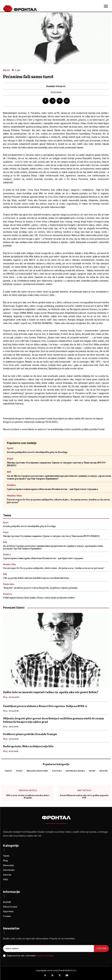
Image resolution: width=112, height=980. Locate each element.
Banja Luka (9, 584)
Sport (10, 448)
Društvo (11, 485)
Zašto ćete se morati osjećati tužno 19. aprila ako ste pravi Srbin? (51, 692)
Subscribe (101, 948)
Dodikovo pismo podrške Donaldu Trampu (30, 734)
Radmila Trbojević (56, 87)
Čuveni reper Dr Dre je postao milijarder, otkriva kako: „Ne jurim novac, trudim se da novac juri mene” (59, 501)
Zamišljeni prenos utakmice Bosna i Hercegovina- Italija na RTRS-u (45, 706)
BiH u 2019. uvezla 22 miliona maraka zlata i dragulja (28, 797)
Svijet (10, 459)
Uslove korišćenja (45, 956)
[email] (48, 948)
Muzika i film (14, 496)
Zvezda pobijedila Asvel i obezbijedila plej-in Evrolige (37, 452)
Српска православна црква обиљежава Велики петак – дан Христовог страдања (52, 489)
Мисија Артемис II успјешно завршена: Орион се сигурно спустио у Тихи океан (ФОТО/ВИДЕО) (56, 464)
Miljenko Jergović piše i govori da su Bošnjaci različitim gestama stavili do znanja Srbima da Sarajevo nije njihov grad (53, 720)
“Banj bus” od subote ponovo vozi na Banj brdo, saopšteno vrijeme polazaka (40, 588)
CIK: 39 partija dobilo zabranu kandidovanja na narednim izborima (36, 578)
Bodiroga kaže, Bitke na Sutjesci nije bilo (28, 746)
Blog (6, 70)
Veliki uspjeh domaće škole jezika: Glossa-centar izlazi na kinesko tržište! (39, 598)
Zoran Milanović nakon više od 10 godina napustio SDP (84, 797)
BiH (9, 472)
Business (8, 594)
